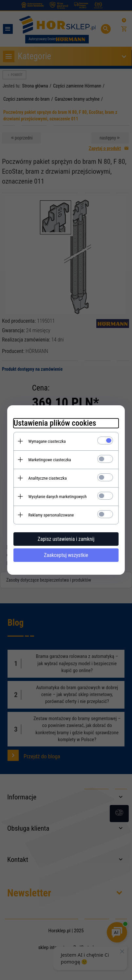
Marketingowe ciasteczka (50, 460)
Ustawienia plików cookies (55, 423)
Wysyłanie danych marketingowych (58, 497)
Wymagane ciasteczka (47, 441)
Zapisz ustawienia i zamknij (66, 539)
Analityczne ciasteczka (48, 478)
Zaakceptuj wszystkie (66, 555)
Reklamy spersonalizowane (51, 515)
